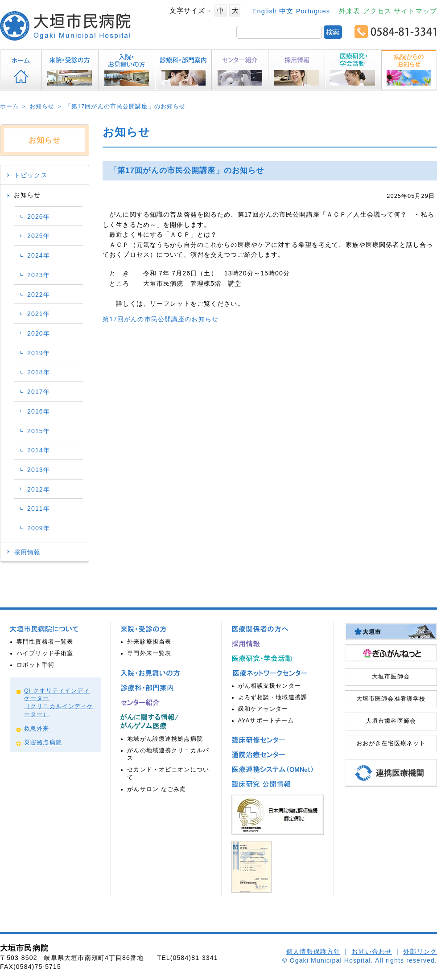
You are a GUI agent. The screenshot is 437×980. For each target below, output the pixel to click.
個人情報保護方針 (313, 951)
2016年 (39, 411)
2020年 (39, 333)
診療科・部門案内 (183, 70)
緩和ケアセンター (263, 709)
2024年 (39, 255)
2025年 (39, 236)
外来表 (350, 11)
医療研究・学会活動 (353, 70)
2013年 (39, 470)
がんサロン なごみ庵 (157, 789)
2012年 (39, 489)
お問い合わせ (372, 951)
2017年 (39, 392)
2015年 (39, 431)
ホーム (21, 70)
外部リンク (420, 951)
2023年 (39, 275)
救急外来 (37, 729)
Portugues (313, 11)
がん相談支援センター (270, 686)
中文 (286, 11)
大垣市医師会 (391, 677)
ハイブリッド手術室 (45, 653)
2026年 (39, 217)
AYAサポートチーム (266, 721)
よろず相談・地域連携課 (273, 697)
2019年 (39, 353)
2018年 (39, 372)
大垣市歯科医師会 (391, 721)
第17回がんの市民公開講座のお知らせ (161, 319)
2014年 (39, 450)
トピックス (31, 175)
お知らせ (42, 107)
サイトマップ (415, 11)
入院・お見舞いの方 (127, 70)
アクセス (377, 11)
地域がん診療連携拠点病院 (165, 739)
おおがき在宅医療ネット (391, 743)
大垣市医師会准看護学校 (391, 699)
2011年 (39, 508)
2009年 (39, 528)
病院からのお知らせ (409, 70)
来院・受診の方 (70, 70)
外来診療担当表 (149, 642)
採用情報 (297, 70)
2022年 (39, 295)
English (265, 11)
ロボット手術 (35, 665)
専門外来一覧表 (149, 653)
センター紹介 (240, 70)
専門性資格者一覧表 (45, 642)
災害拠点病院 (43, 742)
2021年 (39, 314)
